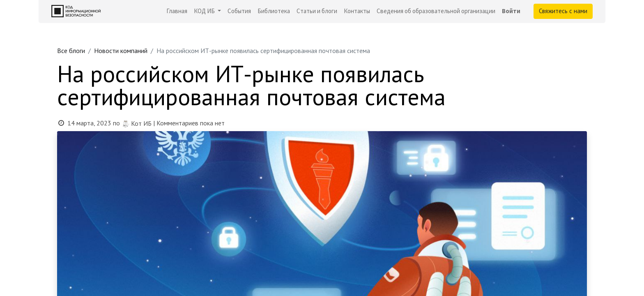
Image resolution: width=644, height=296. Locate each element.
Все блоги (71, 51)
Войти (511, 11)
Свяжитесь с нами (563, 11)
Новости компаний (121, 51)
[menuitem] (177, 11)
